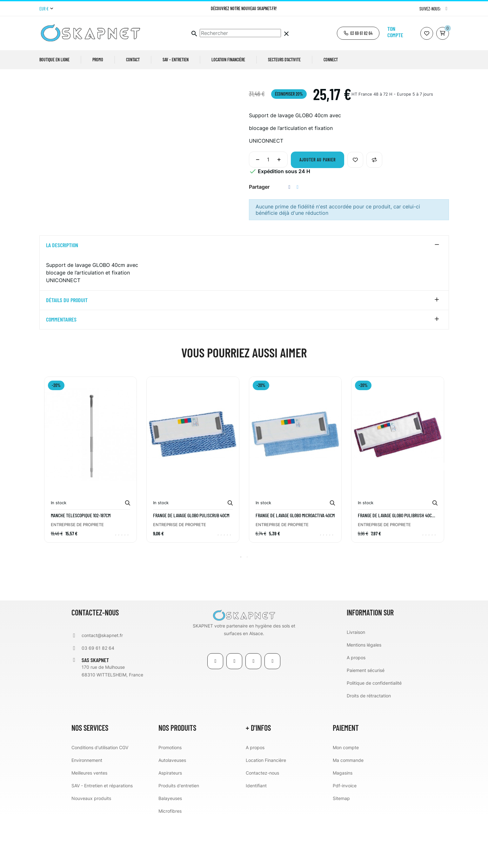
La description (62, 294)
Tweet (297, 236)
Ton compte (395, 32)
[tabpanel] (91, 513)
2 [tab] (247, 606)
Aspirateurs (170, 822)
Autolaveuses (172, 809)
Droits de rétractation (369, 745)
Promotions (170, 796)
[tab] (244, 294)
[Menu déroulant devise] (46, 9)
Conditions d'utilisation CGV (100, 796)
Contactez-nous (262, 822)
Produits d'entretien (179, 834)
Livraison (356, 681)
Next (446, 513)
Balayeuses (170, 847)
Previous (43, 513)
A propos (356, 706)
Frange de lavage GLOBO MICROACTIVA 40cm (295, 564)
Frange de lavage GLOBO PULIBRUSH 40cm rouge (396, 564)
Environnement (87, 809)
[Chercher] (240, 33)
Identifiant (256, 834)
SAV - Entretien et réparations (102, 834)
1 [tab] (241, 606)
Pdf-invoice (345, 834)
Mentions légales (364, 694)
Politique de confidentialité (374, 732)
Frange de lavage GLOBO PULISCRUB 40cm (191, 564)
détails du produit (67, 349)
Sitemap (341, 847)
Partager (290, 236)
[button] (358, 33)
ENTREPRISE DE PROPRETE (77, 573)
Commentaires (61, 369)
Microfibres (170, 860)
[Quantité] (268, 208)
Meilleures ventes (89, 822)
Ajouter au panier (318, 209)
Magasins (343, 822)
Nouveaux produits (91, 847)
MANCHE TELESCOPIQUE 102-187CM (81, 564)
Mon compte (346, 796)
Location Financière (266, 809)
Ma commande (348, 809)
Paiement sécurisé (366, 719)
